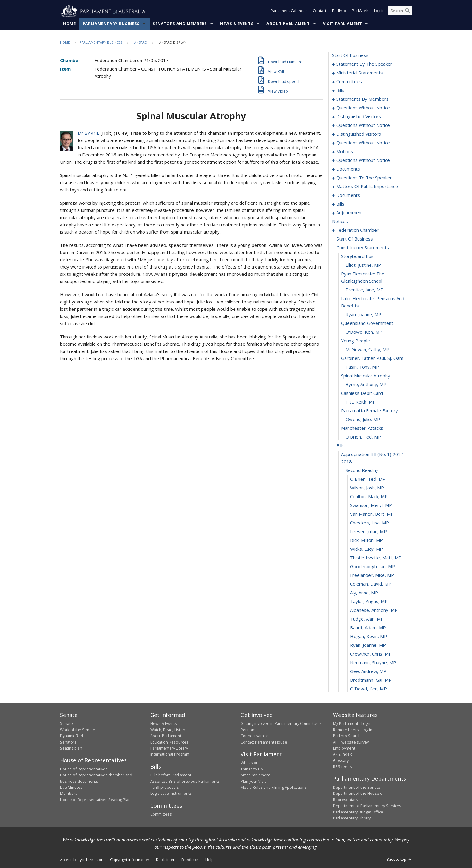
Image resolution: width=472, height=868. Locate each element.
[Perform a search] (408, 11)
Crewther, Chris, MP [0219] (371, 654)
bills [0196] (341, 446)
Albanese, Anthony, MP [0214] (374, 610)
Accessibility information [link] (82, 860)
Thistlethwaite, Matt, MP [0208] (376, 558)
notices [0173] (340, 222)
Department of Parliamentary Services (367, 806)
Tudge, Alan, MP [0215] (367, 619)
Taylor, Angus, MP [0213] (369, 602)
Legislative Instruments (171, 794)
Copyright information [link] (130, 860)
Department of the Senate (357, 788)
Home (69, 24)
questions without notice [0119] (363, 160)
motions (345, 152)
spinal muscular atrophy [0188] (366, 376)
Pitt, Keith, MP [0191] (361, 402)
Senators (68, 742)
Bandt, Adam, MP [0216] (368, 628)
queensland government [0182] (367, 323)
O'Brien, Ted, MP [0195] (363, 437)
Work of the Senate (78, 730)
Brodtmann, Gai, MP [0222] (371, 680)
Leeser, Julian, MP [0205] (368, 532)
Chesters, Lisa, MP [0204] (370, 523)
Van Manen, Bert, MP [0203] (372, 514)
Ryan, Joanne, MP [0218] (368, 645)
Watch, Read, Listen (168, 730)
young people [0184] (356, 341)
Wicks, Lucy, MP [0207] (366, 549)
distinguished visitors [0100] (359, 134)
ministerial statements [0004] (360, 73)
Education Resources (169, 742)
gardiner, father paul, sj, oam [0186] (372, 358)
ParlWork (360, 11)
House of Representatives (84, 769)
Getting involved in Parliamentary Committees (281, 724)
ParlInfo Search (347, 736)
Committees (161, 814)
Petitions (248, 730)
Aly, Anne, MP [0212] (364, 593)
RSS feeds (342, 767)
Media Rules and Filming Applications (274, 788)
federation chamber (357, 230)
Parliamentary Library (169, 748)
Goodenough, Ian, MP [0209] (373, 567)
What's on (250, 763)
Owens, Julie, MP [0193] (363, 420)
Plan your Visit (253, 781)
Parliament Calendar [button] (289, 11)
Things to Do (252, 769)
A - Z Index (342, 754)
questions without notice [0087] (363, 108)
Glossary (341, 760)
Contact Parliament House (264, 742)
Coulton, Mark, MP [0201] (369, 497)
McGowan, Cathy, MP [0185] (368, 350)
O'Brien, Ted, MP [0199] (368, 479)
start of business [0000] (350, 55)
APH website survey (351, 742)
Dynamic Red (71, 736)
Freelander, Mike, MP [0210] (372, 575)
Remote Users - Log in (353, 730)
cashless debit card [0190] (362, 393)
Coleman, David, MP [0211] (371, 584)
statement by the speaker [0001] (364, 64)
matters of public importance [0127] (367, 187)
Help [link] (210, 860)
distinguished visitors (359, 117)
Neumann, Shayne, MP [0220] (373, 663)
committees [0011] (349, 82)
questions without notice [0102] (363, 143)
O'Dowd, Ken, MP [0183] (364, 332)
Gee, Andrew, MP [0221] (368, 671)
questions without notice (363, 125)
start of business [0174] (355, 239)
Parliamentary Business (111, 24)
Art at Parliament (255, 775)
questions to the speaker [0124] (364, 178)
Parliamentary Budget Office (358, 812)
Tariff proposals (165, 788)
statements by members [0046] (362, 99)
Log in (379, 11)
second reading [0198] (362, 470)
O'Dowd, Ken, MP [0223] (368, 689)
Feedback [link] (190, 860)
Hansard (140, 43)
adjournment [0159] (350, 213)
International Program (170, 754)
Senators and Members (180, 24)
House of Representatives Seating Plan (95, 800)
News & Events (237, 24)
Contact (320, 11)
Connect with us (255, 736)
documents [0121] (348, 169)
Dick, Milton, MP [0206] (366, 540)
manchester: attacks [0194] (362, 428)
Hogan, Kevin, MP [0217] (369, 637)
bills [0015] (340, 90)
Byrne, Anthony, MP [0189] (366, 385)
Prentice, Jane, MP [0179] (365, 290)
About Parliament (288, 24)
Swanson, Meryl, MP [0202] (371, 505)
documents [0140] (348, 195)
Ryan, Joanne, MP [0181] (363, 315)
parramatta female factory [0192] (370, 411)
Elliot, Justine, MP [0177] (363, 265)
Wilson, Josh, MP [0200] (367, 488)
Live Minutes (71, 788)
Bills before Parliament (171, 775)
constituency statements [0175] (363, 248)
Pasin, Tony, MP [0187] (362, 367)
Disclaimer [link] (165, 860)
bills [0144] (340, 204)
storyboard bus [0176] (357, 256)
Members (69, 794)
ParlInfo (339, 11)
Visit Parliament (342, 24)
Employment (344, 748)
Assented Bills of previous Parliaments (185, 781)
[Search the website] (400, 11)
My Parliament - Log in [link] (352, 724)
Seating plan (71, 748)
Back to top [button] (399, 860)
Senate (66, 724)
